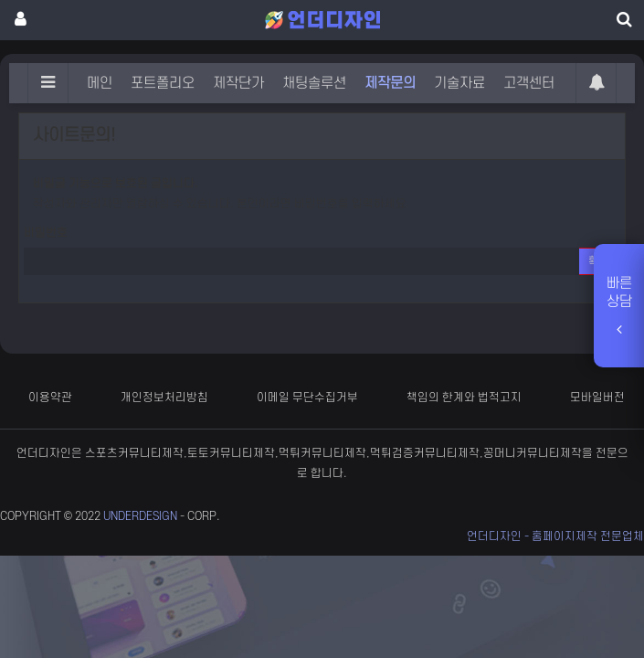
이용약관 (50, 398)
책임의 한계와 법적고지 (464, 398)
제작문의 (390, 83)
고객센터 (529, 83)
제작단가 (238, 83)
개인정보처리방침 (164, 398)
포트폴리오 (163, 83)
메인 (100, 83)
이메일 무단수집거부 (307, 398)
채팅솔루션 (314, 83)
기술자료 (459, 83)
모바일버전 (597, 398)
